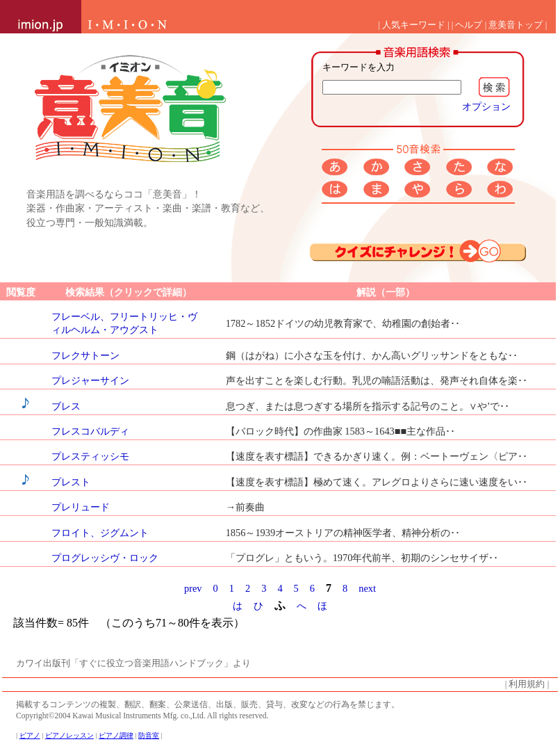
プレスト (71, 482)
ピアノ (30, 735)
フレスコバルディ (90, 431)
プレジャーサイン (90, 380)
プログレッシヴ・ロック (105, 558)
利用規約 (527, 684)
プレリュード (81, 507)
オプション (486, 106)
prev (193, 588)
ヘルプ (469, 25)
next (367, 588)
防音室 (149, 735)
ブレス (66, 406)
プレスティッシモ (90, 456)
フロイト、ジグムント (100, 533)
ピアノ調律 (116, 735)
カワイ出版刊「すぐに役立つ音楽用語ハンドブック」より (133, 663)
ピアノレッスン (69, 735)
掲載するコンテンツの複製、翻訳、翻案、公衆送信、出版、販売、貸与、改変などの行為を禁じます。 (208, 704)
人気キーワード (414, 25)
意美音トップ (516, 25)
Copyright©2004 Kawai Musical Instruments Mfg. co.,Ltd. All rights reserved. (142, 716)
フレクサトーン (85, 355)
